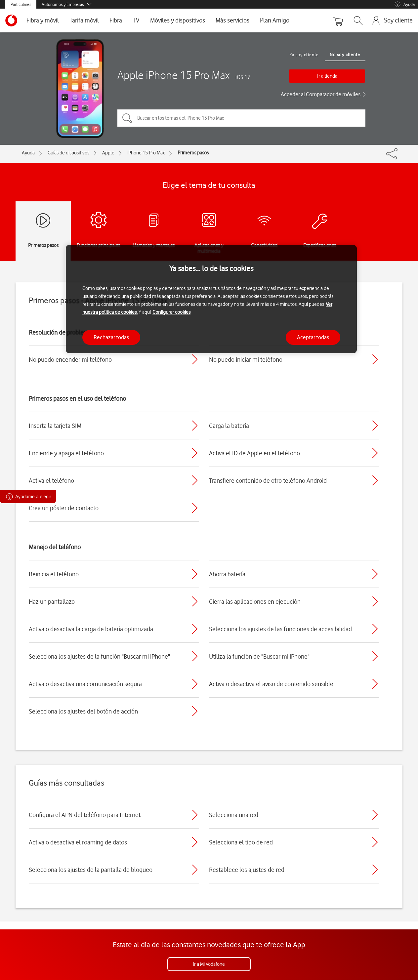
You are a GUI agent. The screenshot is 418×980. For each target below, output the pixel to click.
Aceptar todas (313, 337)
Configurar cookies (171, 312)
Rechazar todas (111, 337)
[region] (211, 299)
